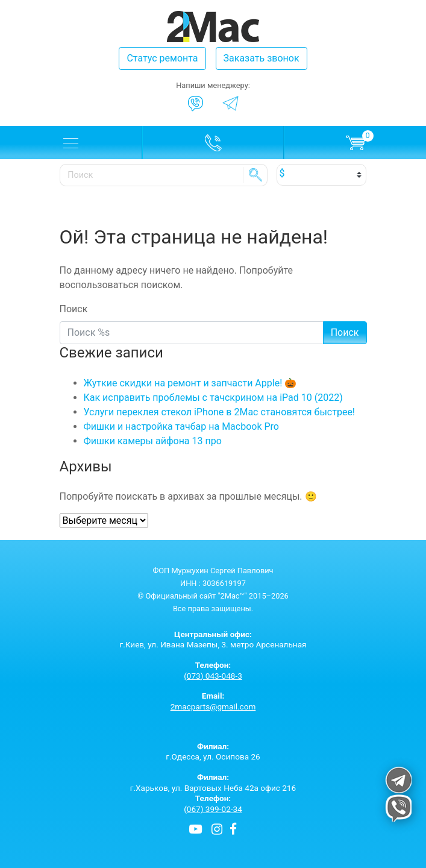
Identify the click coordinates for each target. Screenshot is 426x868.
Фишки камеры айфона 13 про (153, 441)
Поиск (74, 309)
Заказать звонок (262, 58)
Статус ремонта (162, 58)
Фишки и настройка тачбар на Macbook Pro (181, 426)
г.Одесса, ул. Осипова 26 (213, 752)
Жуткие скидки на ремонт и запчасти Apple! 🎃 (190, 383)
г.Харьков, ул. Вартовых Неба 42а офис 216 (213, 782)
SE (255, 175)
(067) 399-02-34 (213, 809)
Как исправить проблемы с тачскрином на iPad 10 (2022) (213, 398)
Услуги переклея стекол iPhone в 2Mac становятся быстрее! (220, 412)
